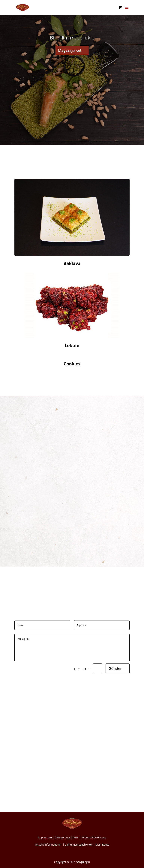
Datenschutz (62, 837)
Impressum (45, 837)
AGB (76, 837)
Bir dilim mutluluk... (72, 38)
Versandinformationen (48, 845)
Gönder (115, 668)
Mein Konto (102, 845)
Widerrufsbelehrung (94, 837)
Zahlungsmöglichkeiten (79, 845)
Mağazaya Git (70, 50)
